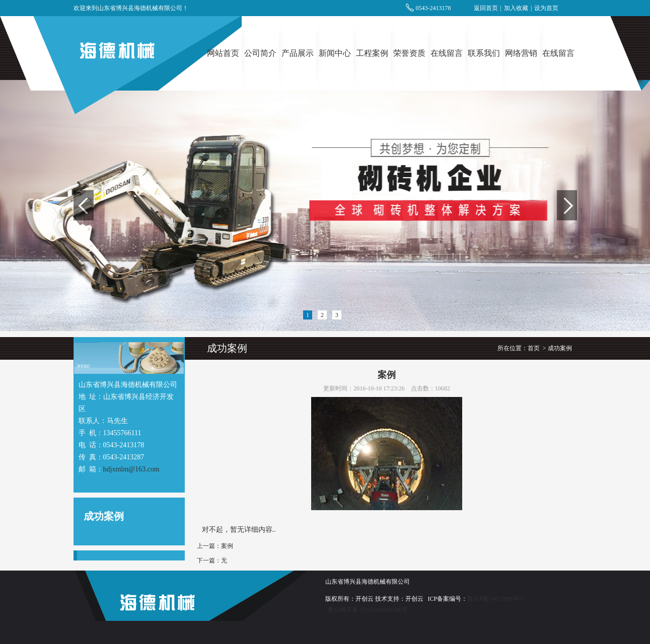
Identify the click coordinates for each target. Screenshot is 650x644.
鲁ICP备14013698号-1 (496, 599)
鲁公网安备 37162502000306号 (368, 610)
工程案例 (372, 53)
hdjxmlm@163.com (131, 469)
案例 (227, 546)
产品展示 (298, 53)
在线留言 (447, 53)
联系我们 (484, 53)
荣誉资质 (409, 53)
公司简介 (260, 53)
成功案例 (560, 348)
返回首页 (486, 8)
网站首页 (223, 53)
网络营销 (521, 53)
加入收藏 (516, 8)
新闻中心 (335, 53)
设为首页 (546, 8)
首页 (534, 348)
